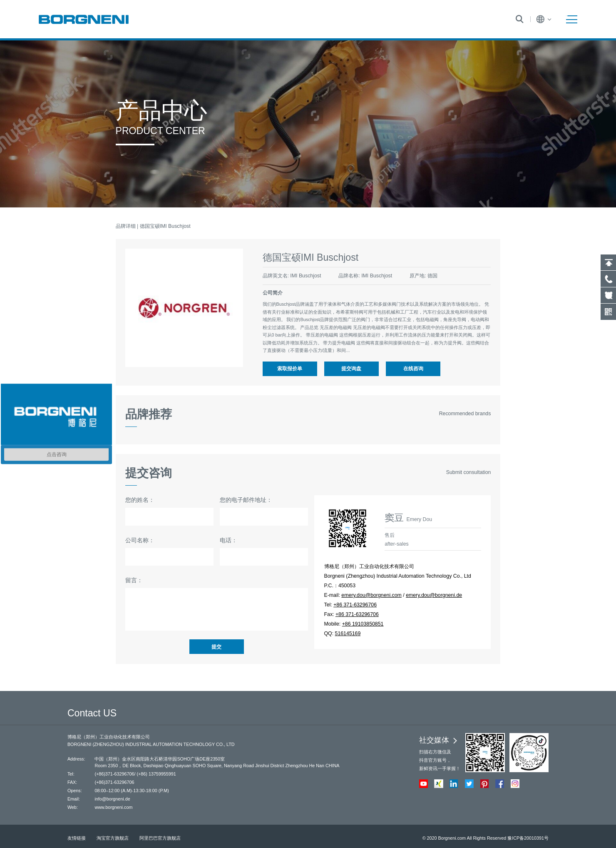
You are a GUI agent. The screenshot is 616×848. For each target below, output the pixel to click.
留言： (134, 580)
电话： (229, 540)
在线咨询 (413, 369)
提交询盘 (351, 369)
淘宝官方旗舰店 (113, 838)
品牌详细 (126, 226)
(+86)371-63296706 (114, 774)
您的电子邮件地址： (246, 500)
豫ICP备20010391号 (528, 838)
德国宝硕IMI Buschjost (165, 226)
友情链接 (77, 838)
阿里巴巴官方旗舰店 (160, 838)
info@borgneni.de (112, 799)
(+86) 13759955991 (156, 774)
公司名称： (140, 540)
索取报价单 (290, 369)
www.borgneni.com (113, 807)
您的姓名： (140, 500)
